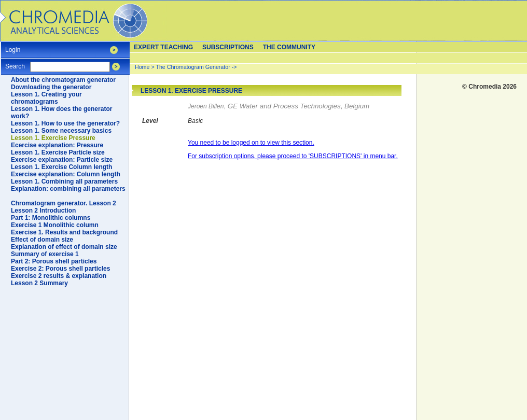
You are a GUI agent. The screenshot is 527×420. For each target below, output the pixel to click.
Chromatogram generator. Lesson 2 (64, 203)
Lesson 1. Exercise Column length (61, 167)
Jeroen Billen (206, 106)
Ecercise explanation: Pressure (57, 145)
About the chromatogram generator (63, 80)
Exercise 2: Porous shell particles (60, 269)
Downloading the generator (51, 87)
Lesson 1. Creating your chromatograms (46, 98)
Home (142, 67)
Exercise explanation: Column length (66, 174)
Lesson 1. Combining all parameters (64, 181)
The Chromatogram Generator (193, 67)
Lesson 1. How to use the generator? (65, 123)
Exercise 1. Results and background (64, 232)
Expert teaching (163, 47)
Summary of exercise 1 (45, 254)
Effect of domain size (42, 240)
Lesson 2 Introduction (43, 211)
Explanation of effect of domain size (64, 247)
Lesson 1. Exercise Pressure (53, 138)
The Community (289, 47)
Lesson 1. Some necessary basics (61, 131)
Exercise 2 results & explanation (59, 276)
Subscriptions (228, 47)
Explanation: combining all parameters (68, 189)
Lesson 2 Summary (39, 283)
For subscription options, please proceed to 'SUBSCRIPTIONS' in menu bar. (293, 156)
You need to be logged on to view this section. (251, 143)
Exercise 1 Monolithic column (55, 225)
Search (15, 63)
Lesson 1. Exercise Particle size (58, 152)
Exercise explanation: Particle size (62, 160)
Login (13, 46)
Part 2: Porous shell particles (54, 261)
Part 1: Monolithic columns (51, 218)
